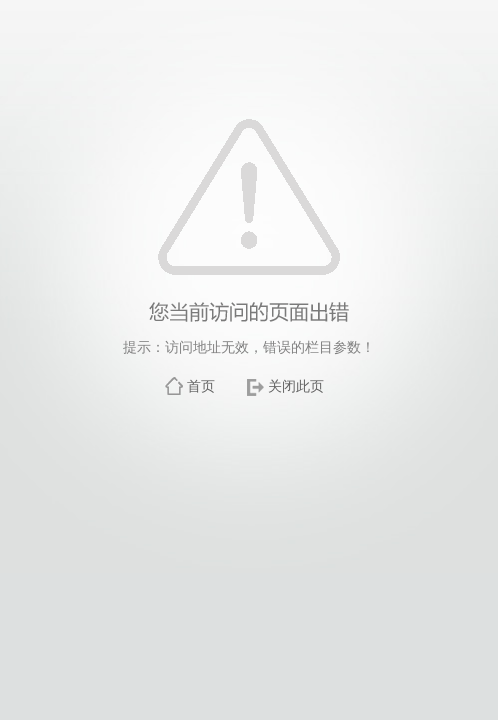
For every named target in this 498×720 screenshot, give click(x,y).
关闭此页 (296, 386)
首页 (201, 386)
